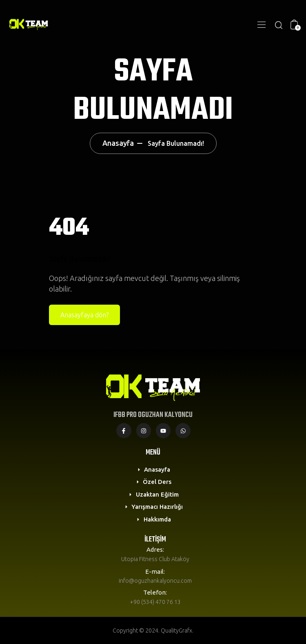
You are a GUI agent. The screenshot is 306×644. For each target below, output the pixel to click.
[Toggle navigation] (261, 25)
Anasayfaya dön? (84, 315)
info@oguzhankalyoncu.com (155, 581)
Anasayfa (118, 143)
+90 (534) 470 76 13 (155, 602)
